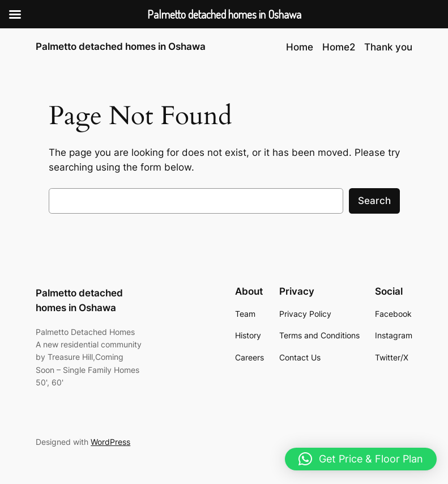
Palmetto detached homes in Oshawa (121, 46)
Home (300, 47)
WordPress (110, 442)
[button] (361, 459)
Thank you (388, 47)
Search (374, 201)
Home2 (339, 47)
